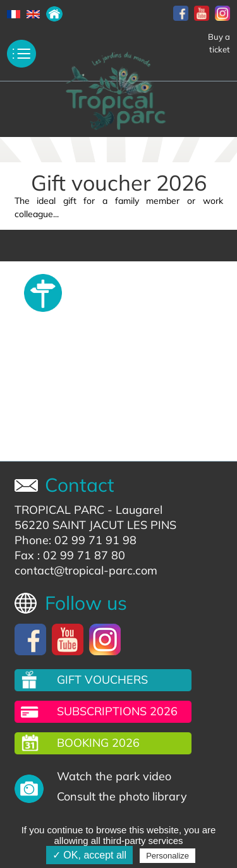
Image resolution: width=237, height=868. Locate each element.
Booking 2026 (98, 743)
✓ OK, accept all (89, 855)
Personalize (167, 856)
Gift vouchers (102, 680)
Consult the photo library (122, 796)
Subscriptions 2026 (117, 711)
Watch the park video (114, 776)
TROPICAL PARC (59, 510)
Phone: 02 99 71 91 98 (76, 540)
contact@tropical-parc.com (86, 570)
